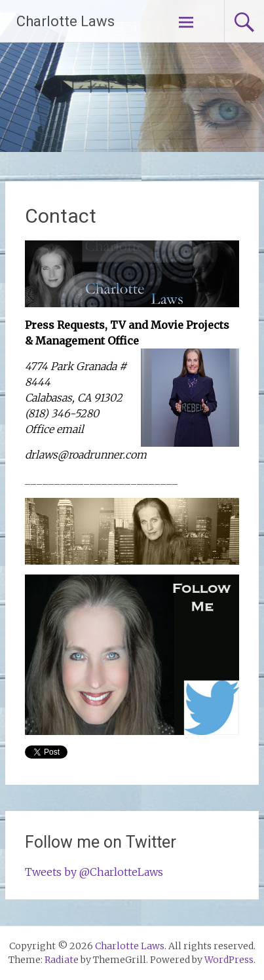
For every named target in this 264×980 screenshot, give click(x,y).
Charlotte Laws (66, 21)
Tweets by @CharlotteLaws (94, 872)
